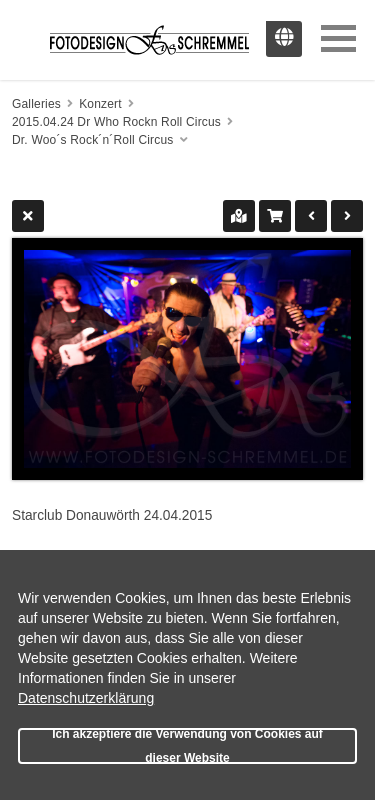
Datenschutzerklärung (86, 698)
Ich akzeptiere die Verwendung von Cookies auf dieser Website (187, 746)
